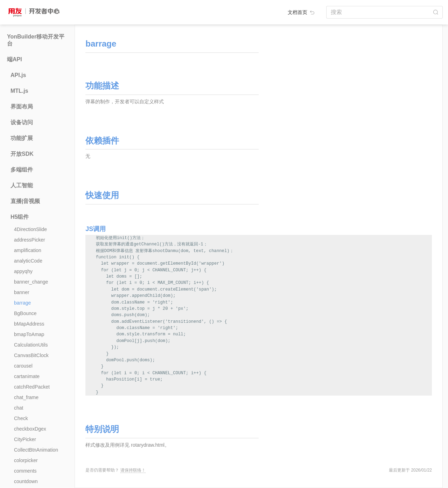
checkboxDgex (30, 429)
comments (25, 471)
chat (19, 408)
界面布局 (22, 107)
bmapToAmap (29, 334)
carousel (23, 366)
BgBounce (25, 313)
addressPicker (30, 240)
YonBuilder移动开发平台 (36, 40)
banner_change (31, 282)
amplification (28, 250)
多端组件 (22, 170)
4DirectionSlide (30, 229)
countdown (26, 481)
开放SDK (22, 154)
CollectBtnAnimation (36, 450)
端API (15, 59)
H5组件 (20, 217)
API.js (18, 75)
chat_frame (26, 397)
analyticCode (28, 261)
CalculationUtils (31, 345)
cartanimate (27, 376)
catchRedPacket (32, 387)
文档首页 (302, 12)
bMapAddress (29, 324)
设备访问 (22, 122)
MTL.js (19, 91)
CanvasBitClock (31, 355)
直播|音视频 (25, 201)
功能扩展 (22, 138)
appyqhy (23, 271)
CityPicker (25, 439)
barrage (22, 303)
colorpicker (26, 460)
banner (22, 292)
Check (21, 418)
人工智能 (22, 185)
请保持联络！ (133, 470)
